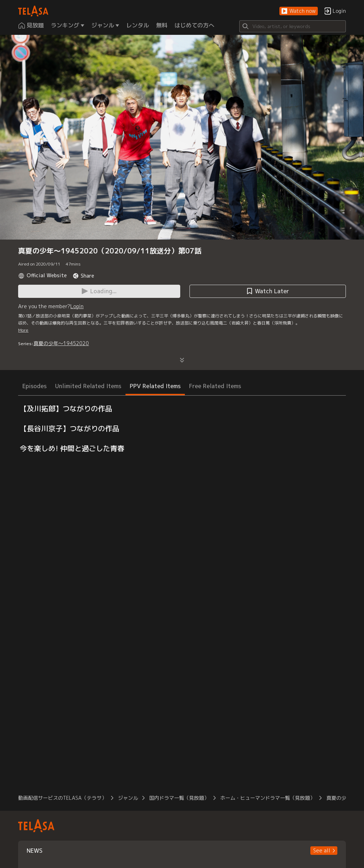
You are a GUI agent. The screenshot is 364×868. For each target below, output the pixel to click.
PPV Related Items (155, 386)
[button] (299, 11)
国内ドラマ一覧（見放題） (179, 798)
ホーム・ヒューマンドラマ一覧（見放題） (268, 798)
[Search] (293, 26)
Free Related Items (215, 386)
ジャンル (128, 798)
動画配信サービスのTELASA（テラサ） (62, 798)
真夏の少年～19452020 (61, 343)
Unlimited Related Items (88, 386)
